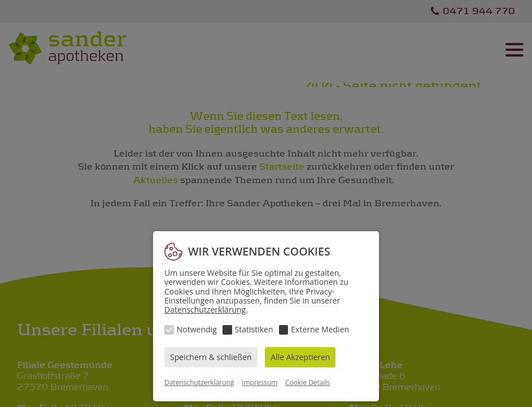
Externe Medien (320, 329)
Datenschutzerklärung (205, 309)
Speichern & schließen (211, 357)
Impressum (260, 382)
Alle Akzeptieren (300, 357)
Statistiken (254, 329)
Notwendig (197, 329)
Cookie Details (308, 382)
